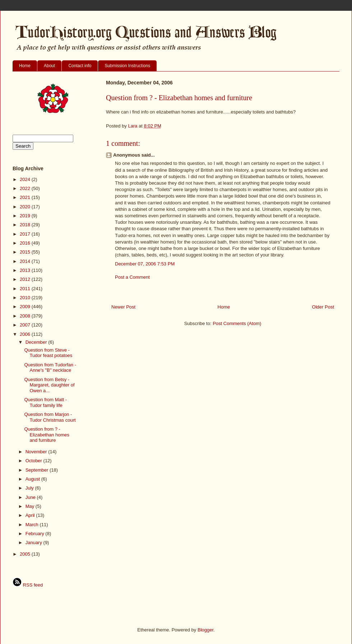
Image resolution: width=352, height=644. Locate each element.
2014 (26, 261)
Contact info (80, 66)
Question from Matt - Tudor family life (45, 402)
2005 (26, 554)
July (30, 488)
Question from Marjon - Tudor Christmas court (50, 417)
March (33, 525)
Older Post (323, 307)
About (49, 66)
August (33, 479)
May (31, 506)
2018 (26, 225)
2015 (26, 252)
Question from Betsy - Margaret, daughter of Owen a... (49, 385)
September (38, 470)
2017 (26, 234)
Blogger (205, 630)
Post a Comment (132, 277)
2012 (26, 279)
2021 (26, 197)
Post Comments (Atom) (237, 323)
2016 (26, 243)
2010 (26, 298)
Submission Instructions (127, 66)
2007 (26, 325)
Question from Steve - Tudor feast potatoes (48, 353)
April (31, 515)
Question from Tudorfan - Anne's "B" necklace (50, 368)
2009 (26, 307)
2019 (26, 216)
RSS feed (28, 585)
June (31, 497)
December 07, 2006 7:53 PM (145, 264)
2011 (26, 289)
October (34, 461)
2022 (26, 188)
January (34, 543)
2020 (26, 207)
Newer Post (123, 307)
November (37, 452)
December (37, 342)
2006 (26, 334)
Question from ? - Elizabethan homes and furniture (47, 435)
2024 (26, 179)
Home (25, 66)
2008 (26, 316)
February (36, 534)
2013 (26, 270)
